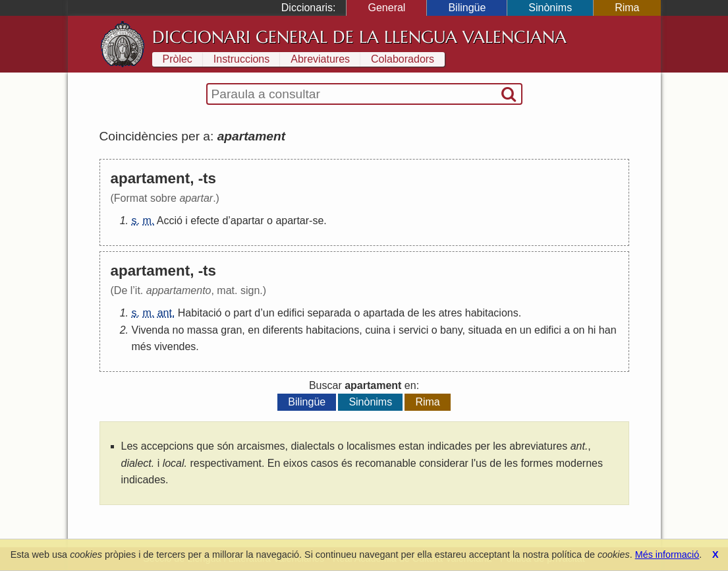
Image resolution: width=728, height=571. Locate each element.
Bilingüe (467, 8)
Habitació (200, 313)
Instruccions (241, 59)
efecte (205, 221)
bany (451, 330)
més (142, 346)
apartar (247, 221)
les (429, 313)
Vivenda (151, 330)
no (178, 330)
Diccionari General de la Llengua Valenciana (359, 37)
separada (329, 313)
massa (203, 330)
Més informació (667, 555)
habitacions (492, 313)
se (318, 221)
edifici (291, 313)
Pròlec (178, 59)
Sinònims (550, 8)
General (386, 8)
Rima (627, 8)
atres (451, 313)
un (269, 313)
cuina (378, 330)
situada (485, 330)
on (579, 330)
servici (413, 330)
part (242, 313)
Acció (170, 221)
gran (231, 330)
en (254, 330)
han (608, 330)
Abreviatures (320, 59)
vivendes (175, 346)
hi (592, 330)
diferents (282, 330)
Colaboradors (403, 59)
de (414, 313)
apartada (384, 313)
